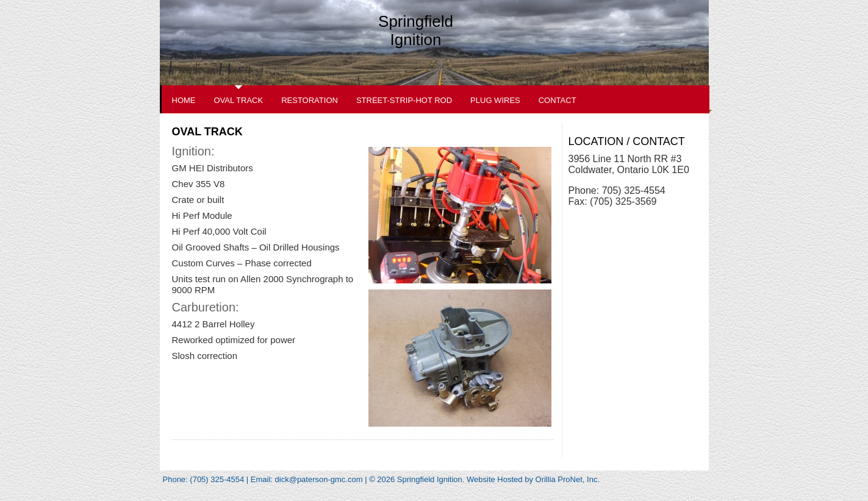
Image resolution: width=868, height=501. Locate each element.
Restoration (310, 100)
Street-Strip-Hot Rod (404, 100)
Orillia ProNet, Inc (567, 479)
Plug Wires (495, 100)
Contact (558, 100)
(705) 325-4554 (218, 479)
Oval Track (239, 100)
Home (184, 100)
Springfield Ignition (416, 30)
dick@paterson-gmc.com (319, 479)
